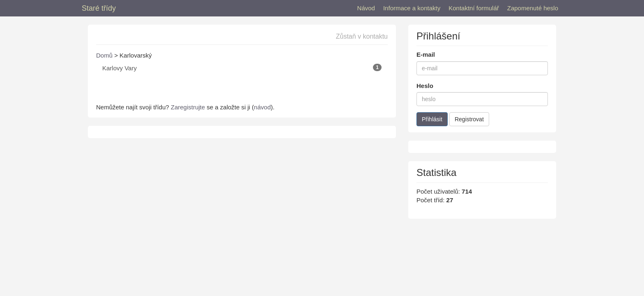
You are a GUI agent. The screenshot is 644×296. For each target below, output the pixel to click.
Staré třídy (99, 8)
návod (262, 107)
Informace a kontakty (412, 8)
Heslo (425, 86)
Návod (366, 8)
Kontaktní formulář (474, 8)
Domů (104, 55)
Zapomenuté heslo (533, 8)
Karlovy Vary (242, 68)
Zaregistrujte (188, 107)
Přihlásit (432, 119)
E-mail (426, 54)
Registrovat (469, 119)
